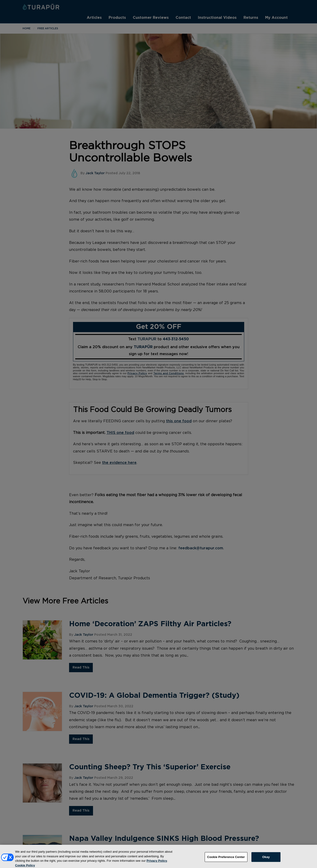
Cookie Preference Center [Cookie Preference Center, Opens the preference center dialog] (226, 859)
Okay (266, 859)
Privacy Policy (157, 862)
